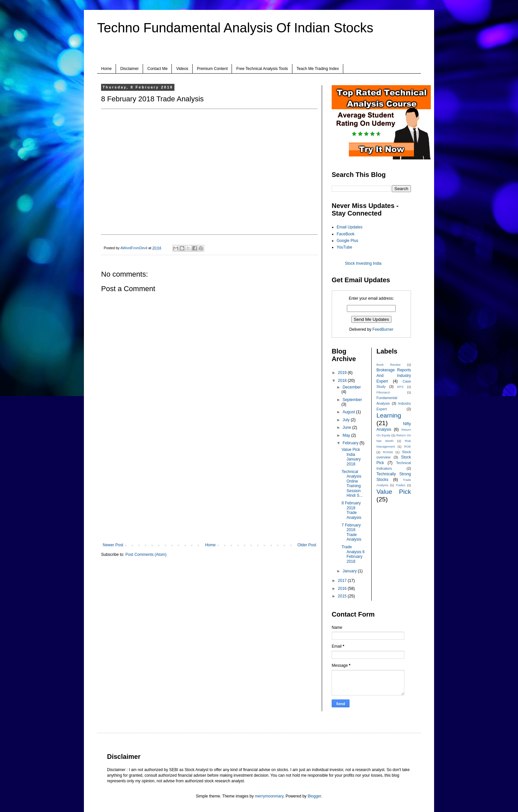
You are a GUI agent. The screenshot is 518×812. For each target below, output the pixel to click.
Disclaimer (129, 69)
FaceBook (346, 234)
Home (106, 69)
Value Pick (394, 492)
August (349, 412)
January (350, 571)
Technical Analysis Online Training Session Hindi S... (352, 484)
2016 (343, 589)
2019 (343, 373)
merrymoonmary (269, 796)
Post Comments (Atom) (146, 555)
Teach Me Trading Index (318, 69)
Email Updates (350, 227)
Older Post (307, 545)
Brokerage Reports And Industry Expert (394, 376)
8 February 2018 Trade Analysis (351, 510)
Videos (182, 69)
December (352, 387)
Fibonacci (383, 392)
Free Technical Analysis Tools (262, 69)
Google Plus (347, 241)
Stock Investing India (363, 263)
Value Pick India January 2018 (351, 457)
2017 (343, 581)
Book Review (389, 365)
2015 (343, 596)
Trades (401, 485)
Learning (389, 415)
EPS (400, 387)
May (347, 435)
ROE (407, 446)
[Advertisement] (209, 488)
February (351, 443)
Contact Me (157, 69)
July (347, 420)
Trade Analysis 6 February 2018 (353, 554)
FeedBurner (383, 329)
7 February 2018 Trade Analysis (351, 532)
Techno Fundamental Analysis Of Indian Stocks (235, 28)
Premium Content (212, 69)
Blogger (314, 796)
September (352, 400)
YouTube (344, 247)
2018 (343, 381)
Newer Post (113, 545)
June (347, 427)
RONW (388, 452)
